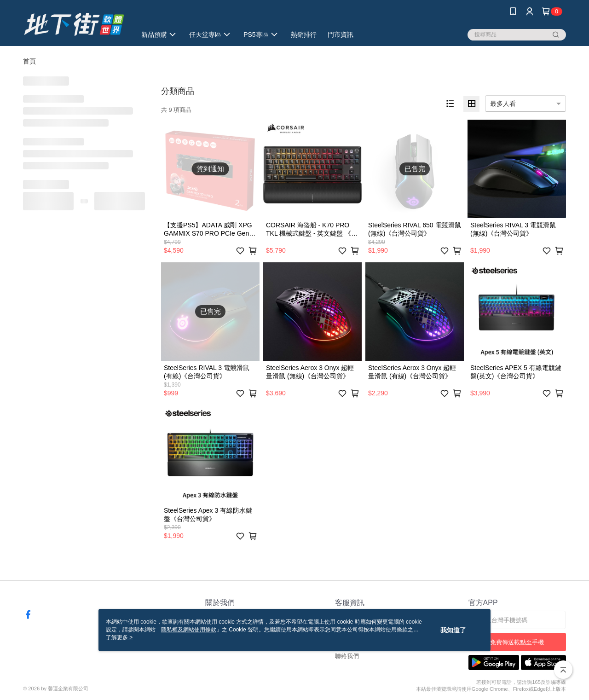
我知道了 (453, 630)
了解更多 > (119, 637)
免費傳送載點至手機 (517, 642)
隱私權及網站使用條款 (189, 630)
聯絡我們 (347, 656)
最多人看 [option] (503, 104)
